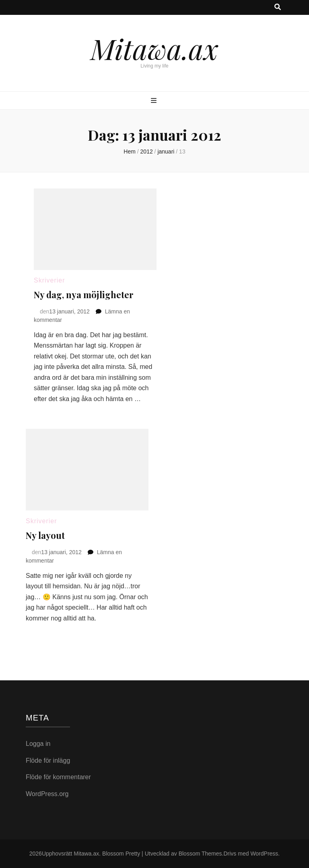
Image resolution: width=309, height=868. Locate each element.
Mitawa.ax (154, 48)
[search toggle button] (278, 7)
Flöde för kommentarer (58, 777)
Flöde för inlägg (48, 761)
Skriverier (49, 280)
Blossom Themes (200, 854)
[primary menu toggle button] (155, 101)
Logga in (38, 744)
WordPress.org (47, 794)
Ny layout (45, 535)
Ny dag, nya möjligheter (84, 295)
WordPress (264, 854)
